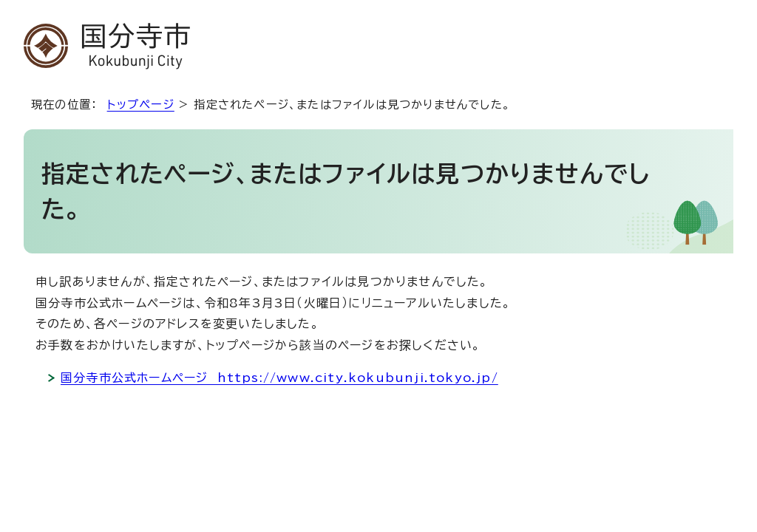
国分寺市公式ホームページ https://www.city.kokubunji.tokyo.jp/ (279, 378)
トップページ (141, 105)
